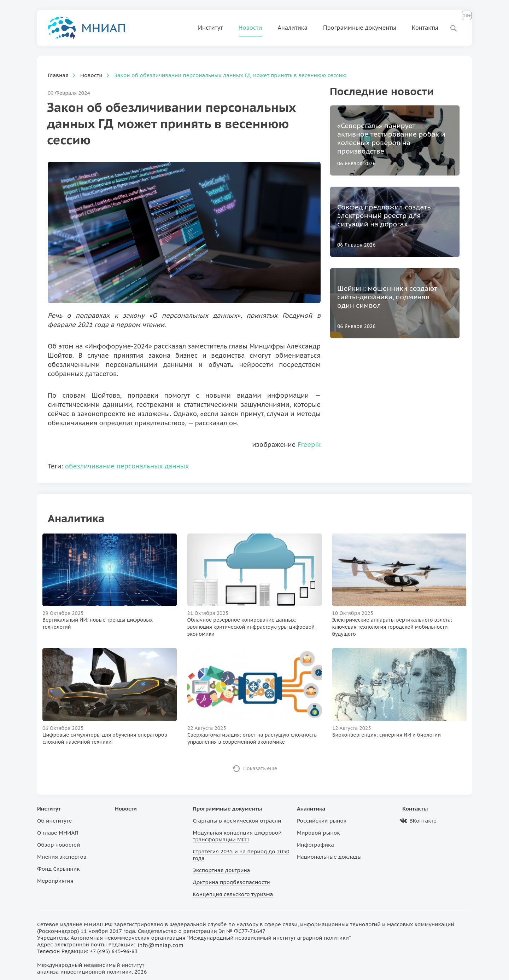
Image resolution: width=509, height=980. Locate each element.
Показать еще (260, 768)
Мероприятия (55, 881)
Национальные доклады (329, 857)
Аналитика (292, 28)
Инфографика (315, 845)
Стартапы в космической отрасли (237, 821)
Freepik (309, 445)
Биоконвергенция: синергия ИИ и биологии (387, 735)
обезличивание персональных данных (127, 466)
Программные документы (360, 28)
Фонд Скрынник (58, 869)
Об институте (54, 821)
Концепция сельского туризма (233, 894)
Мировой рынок (318, 833)
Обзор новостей (59, 845)
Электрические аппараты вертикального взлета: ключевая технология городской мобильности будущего (392, 627)
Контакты (425, 28)
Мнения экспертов (62, 857)
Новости (250, 28)
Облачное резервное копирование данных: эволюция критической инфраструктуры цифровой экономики (251, 627)
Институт (210, 28)
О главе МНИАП (58, 833)
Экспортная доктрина (221, 870)
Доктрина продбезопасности (231, 882)
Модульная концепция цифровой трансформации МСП (237, 836)
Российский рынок (322, 821)
